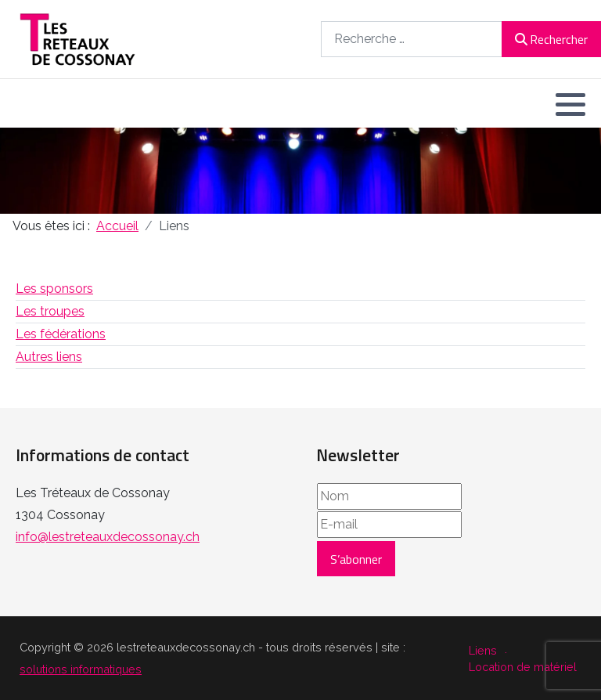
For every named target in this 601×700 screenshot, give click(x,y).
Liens (483, 650)
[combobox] (412, 39)
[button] (570, 104)
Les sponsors (54, 289)
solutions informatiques (81, 669)
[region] (300, 171)
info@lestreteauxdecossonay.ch (108, 537)
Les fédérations (61, 334)
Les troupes (50, 311)
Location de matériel (523, 667)
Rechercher (551, 39)
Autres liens (49, 357)
